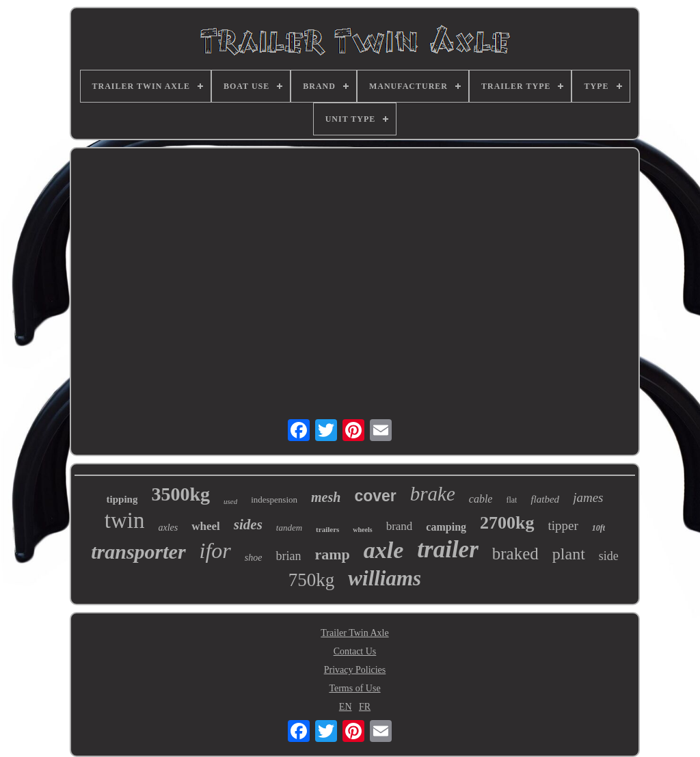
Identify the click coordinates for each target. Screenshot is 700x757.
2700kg (507, 523)
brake (433, 494)
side (609, 556)
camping (446, 527)
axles (169, 528)
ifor (215, 550)
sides (248, 524)
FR (365, 707)
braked (515, 554)
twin (125, 520)
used (230, 501)
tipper (563, 526)
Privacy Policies (355, 670)
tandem (289, 528)
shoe (254, 558)
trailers (327, 529)
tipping (122, 499)
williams (385, 578)
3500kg (180, 494)
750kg (312, 580)
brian (288, 556)
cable (481, 499)
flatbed (545, 499)
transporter (138, 552)
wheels (362, 530)
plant (569, 554)
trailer (447, 549)
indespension (274, 500)
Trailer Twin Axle (354, 633)
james (588, 497)
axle (384, 550)
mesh (326, 497)
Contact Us (355, 651)
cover (375, 496)
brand (400, 526)
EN (346, 707)
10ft (598, 528)
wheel (206, 526)
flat (511, 500)
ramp (332, 554)
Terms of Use (354, 688)
